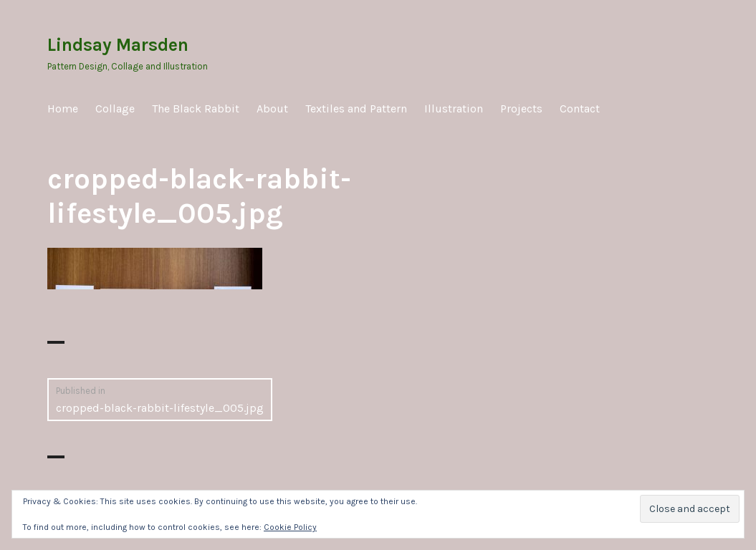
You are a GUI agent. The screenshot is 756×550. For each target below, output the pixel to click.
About (272, 108)
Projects (521, 108)
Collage (115, 108)
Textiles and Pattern (356, 108)
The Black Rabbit (196, 108)
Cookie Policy (290, 527)
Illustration (454, 108)
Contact (580, 108)
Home (63, 108)
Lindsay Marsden (118, 45)
